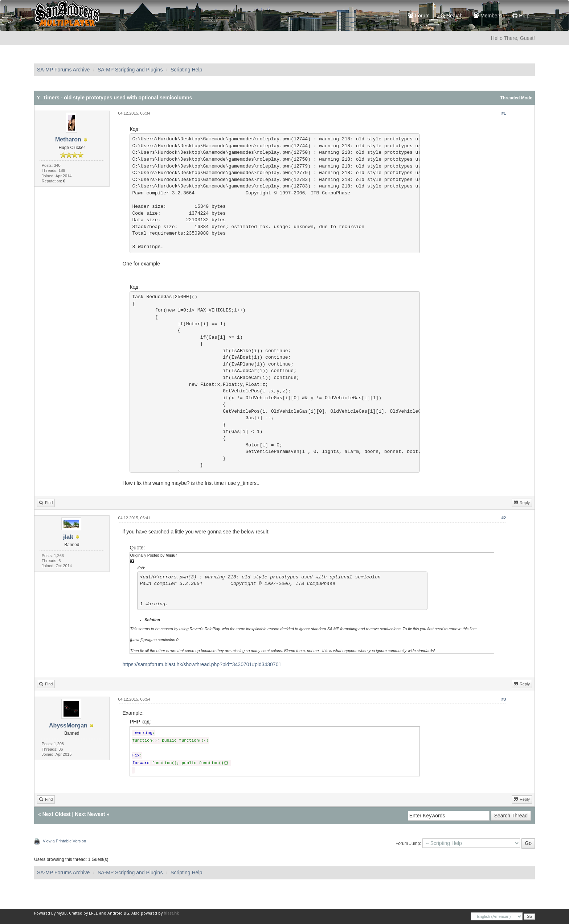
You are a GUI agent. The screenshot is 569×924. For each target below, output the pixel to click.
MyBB (62, 913)
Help (521, 16)
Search (452, 16)
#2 (504, 518)
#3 (504, 699)
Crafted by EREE (83, 913)
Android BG (118, 913)
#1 (504, 113)
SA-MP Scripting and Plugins (130, 70)
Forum (419, 16)
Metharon (68, 139)
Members (488, 16)
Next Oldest (57, 814)
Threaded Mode (516, 98)
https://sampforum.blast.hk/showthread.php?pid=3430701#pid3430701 (202, 664)
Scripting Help (186, 70)
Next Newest (90, 814)
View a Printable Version (64, 841)
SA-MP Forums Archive (63, 70)
